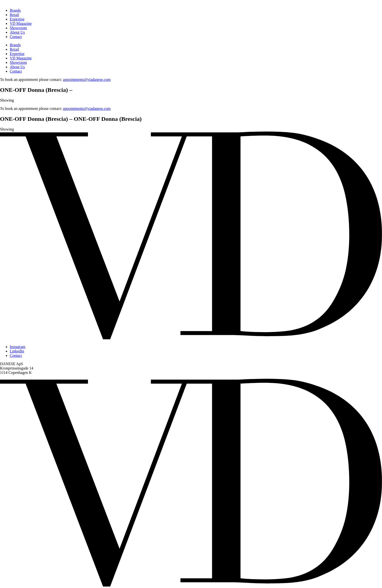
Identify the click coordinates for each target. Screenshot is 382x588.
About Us (17, 32)
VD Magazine (21, 24)
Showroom (18, 28)
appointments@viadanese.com (87, 80)
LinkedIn (17, 351)
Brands (15, 10)
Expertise (17, 19)
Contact (16, 37)
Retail (14, 15)
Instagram (18, 347)
